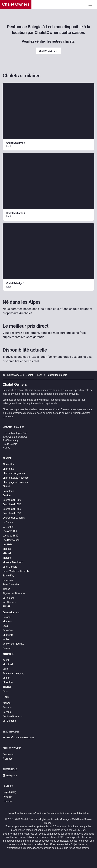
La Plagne (8, 527)
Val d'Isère (8, 598)
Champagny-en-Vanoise (16, 482)
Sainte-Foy (8, 576)
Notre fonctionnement (20, 813)
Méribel (7, 553)
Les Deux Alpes (11, 540)
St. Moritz (8, 635)
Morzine (7, 558)
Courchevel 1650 (12, 509)
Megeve (7, 549)
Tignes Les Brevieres (14, 593)
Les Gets (7, 544)
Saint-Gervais (10, 567)
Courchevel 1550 (12, 504)
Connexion (8, 754)
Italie (6, 697)
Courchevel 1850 (12, 513)
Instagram (10, 775)
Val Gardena (9, 721)
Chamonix (8, 469)
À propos (8, 759)
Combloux (8, 491)
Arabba (7, 703)
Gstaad (7, 617)
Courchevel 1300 (12, 500)
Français (7, 801)
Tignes (6, 589)
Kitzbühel (8, 664)
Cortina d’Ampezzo (13, 716)
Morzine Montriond (13, 562)
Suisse (7, 607)
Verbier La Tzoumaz (13, 644)
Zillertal (7, 687)
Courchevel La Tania (14, 518)
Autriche (8, 654)
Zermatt (7, 648)
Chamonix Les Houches (16, 478)
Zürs (5, 691)
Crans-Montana (11, 613)
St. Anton (8, 682)
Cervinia (7, 712)
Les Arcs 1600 (10, 531)
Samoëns (8, 580)
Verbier (7, 639)
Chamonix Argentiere (14, 473)
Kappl (6, 660)
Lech (5, 669)
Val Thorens (9, 602)
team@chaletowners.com (18, 737)
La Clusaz (8, 522)
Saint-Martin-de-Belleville (16, 571)
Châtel (6, 487)
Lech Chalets (48, 51)
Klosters (7, 621)
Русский (7, 797)
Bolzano (7, 707)
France (7, 458)
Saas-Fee (8, 630)
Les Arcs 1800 (10, 536)
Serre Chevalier (11, 585)
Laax (5, 626)
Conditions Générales (46, 813)
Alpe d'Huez (9, 464)
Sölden (6, 678)
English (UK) (9, 792)
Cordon (7, 495)
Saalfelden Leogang (13, 673)
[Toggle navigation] (90, 4)
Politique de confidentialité (74, 813)
